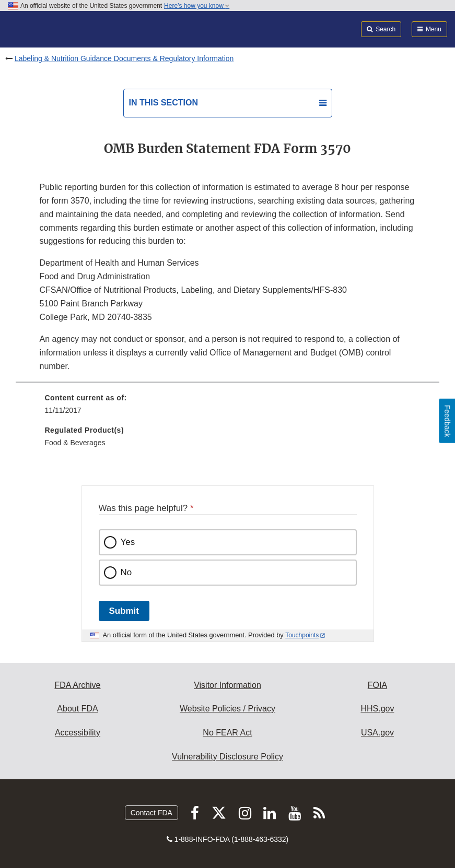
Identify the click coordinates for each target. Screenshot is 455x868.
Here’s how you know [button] (197, 6)
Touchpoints (302, 635)
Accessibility (78, 733)
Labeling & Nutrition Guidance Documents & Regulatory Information (124, 58)
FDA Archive (77, 685)
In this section (164, 103)
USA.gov (377, 733)
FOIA (377, 685)
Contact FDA (151, 813)
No (126, 572)
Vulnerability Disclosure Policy (227, 757)
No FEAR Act (227, 733)
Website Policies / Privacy (227, 709)
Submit (124, 611)
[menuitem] (228, 408)
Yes (128, 542)
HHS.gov (377, 709)
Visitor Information (227, 685)
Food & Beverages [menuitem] (75, 443)
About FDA (77, 709)
